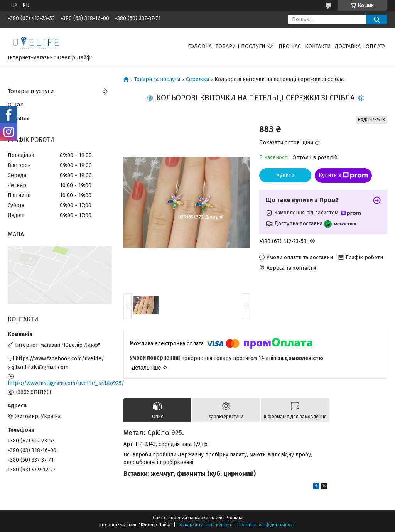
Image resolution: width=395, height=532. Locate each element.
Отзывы (19, 118)
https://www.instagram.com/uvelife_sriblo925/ (60, 383)
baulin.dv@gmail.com (42, 367)
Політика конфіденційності (267, 525)
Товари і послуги (241, 46)
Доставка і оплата (360, 46)
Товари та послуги (157, 79)
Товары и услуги (31, 91)
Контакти (318, 46)
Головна (200, 46)
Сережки (197, 79)
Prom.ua (234, 518)
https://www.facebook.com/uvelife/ (60, 359)
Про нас (290, 46)
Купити (285, 175)
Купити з (343, 176)
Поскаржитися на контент (205, 525)
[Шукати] (377, 19)
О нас (15, 105)
